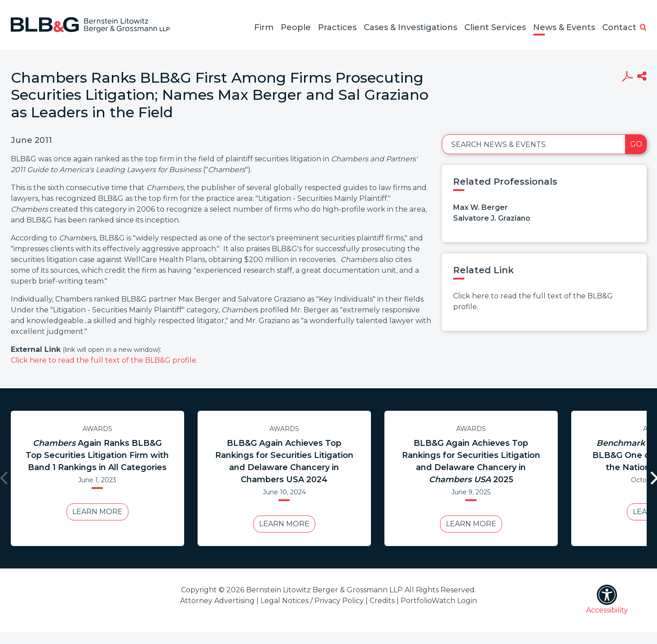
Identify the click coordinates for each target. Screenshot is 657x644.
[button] (643, 28)
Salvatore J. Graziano (492, 218)
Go (636, 144)
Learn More (97, 512)
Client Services (495, 27)
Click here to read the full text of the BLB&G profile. (104, 360)
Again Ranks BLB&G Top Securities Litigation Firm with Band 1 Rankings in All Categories (97, 455)
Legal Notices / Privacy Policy (312, 601)
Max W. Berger (481, 207)
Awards (97, 429)
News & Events (564, 27)
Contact (619, 27)
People (296, 27)
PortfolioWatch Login (439, 601)
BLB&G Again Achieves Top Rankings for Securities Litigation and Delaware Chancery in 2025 (471, 461)
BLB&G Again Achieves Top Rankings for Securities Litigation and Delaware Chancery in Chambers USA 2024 (284, 461)
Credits (382, 601)
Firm (264, 27)
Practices (337, 27)
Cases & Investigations (410, 27)
